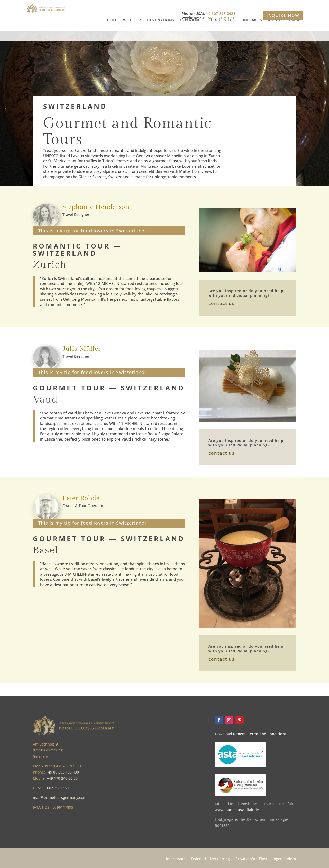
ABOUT (274, 36)
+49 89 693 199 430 (62, 772)
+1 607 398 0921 (56, 788)
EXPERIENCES (193, 36)
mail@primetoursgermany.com (60, 798)
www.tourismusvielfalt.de (237, 810)
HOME (111, 36)
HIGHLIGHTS (222, 36)
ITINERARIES (251, 36)
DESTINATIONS (161, 36)
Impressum (176, 859)
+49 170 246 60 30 (62, 778)
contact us (222, 303)
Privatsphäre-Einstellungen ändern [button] (266, 859)
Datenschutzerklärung (211, 859)
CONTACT (295, 36)
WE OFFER (132, 36)
